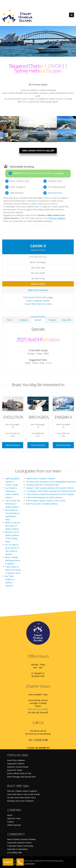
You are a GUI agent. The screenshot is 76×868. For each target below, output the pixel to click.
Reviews (52, 320)
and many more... (55, 193)
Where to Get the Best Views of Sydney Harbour (13, 526)
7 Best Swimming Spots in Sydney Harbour (44, 497)
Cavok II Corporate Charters (38, 301)
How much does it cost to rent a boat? (24, 794)
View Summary (13, 445)
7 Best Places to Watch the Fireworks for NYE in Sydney (50, 494)
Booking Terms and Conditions (20, 801)
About (10, 815)
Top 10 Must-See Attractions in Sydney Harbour (13, 504)
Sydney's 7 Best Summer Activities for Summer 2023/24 (50, 488)
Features (24, 320)
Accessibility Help (14, 852)
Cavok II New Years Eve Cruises (38, 304)
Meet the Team (14, 818)
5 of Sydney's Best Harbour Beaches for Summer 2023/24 (51, 491)
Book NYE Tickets (15, 770)
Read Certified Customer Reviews (21, 839)
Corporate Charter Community (20, 846)
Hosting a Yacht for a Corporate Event (42, 485)
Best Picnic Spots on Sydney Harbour (42, 504)
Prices (9, 320)
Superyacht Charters (16, 764)
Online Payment (14, 825)
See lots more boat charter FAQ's (22, 798)
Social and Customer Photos (19, 843)
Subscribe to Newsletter (17, 849)
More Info (67, 320)
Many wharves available (38, 709)
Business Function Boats (18, 767)
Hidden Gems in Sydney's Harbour (41, 479)
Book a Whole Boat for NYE (19, 773)
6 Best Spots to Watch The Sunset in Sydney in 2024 (13, 570)
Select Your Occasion (38, 290)
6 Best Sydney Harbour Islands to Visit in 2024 (46, 501)
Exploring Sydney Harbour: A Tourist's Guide (12, 482)
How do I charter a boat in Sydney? (22, 791)
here (37, 207)
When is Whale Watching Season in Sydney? (13, 560)
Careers (11, 822)
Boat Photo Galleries (16, 760)
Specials (38, 320)
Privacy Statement (27, 864)
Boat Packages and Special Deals (21, 777)
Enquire (8, 862)
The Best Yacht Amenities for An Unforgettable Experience (51, 482)
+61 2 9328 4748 (38, 740)
